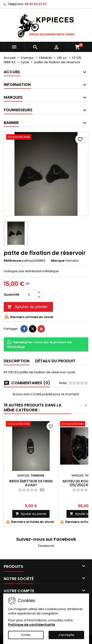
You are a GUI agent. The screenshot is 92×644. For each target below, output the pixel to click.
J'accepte (66, 635)
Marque (58, 261)
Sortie (26, 635)
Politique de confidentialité (32, 625)
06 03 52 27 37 (36, 4)
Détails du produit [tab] (55, 361)
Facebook (46, 546)
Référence (12, 261)
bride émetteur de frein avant (31, 483)
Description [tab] (17, 361)
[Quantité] (29, 295)
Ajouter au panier (28, 307)
